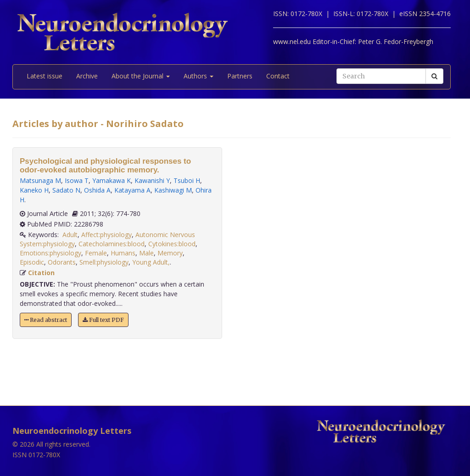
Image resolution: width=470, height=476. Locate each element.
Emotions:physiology (50, 253)
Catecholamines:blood (112, 244)
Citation (41, 273)
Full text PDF (103, 320)
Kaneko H (34, 190)
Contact (278, 76)
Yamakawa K (112, 180)
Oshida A (97, 190)
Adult (70, 235)
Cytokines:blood (172, 244)
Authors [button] (199, 76)
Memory (170, 253)
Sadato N (66, 190)
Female (96, 253)
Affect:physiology (106, 235)
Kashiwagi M (173, 190)
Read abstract (46, 320)
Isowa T (77, 180)
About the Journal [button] (141, 76)
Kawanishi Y (152, 180)
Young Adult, (151, 262)
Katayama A (132, 190)
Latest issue (45, 76)
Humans (123, 253)
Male (146, 253)
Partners (240, 76)
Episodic (32, 262)
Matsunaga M (40, 180)
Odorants (62, 262)
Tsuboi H (187, 180)
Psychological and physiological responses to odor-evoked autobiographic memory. (105, 166)
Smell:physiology (104, 262)
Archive (87, 76)
